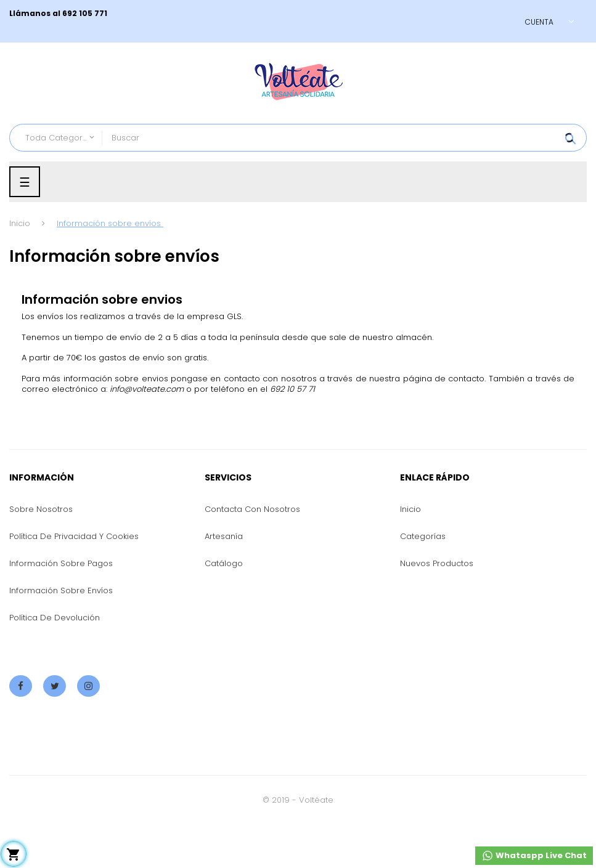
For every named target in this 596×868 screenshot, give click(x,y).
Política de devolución (55, 618)
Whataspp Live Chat (534, 856)
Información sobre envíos (61, 590)
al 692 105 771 (79, 13)
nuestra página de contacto (427, 379)
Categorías (423, 536)
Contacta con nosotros (252, 509)
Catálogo (224, 563)
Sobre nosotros (41, 509)
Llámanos (30, 13)
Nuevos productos (437, 563)
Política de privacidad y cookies (74, 536)
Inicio (410, 509)
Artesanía (224, 536)
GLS (234, 316)
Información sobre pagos (61, 563)
